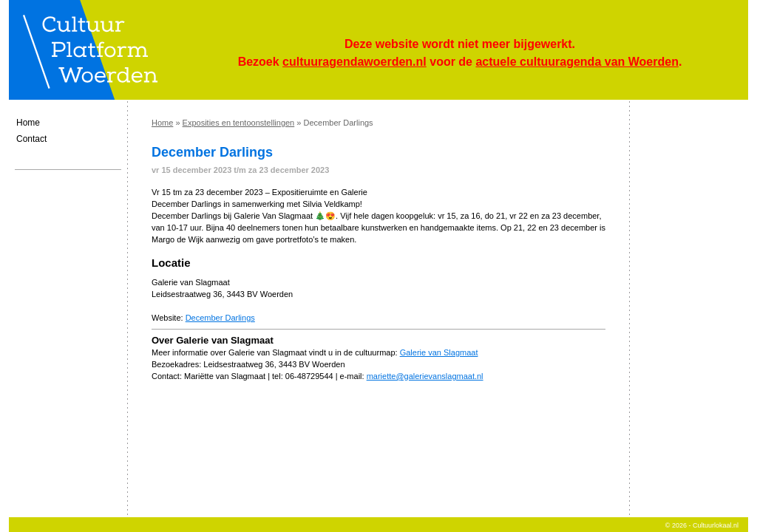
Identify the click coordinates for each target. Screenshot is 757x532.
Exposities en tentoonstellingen (239, 123)
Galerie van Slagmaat (439, 352)
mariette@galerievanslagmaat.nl (425, 376)
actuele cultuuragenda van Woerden (577, 62)
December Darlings (220, 318)
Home (28, 123)
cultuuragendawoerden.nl (354, 62)
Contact (31, 139)
